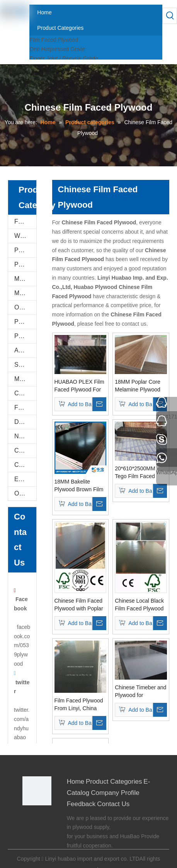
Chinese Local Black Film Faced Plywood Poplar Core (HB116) (140, 605)
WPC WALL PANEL (25, 236)
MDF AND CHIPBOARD (25, 293)
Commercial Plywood (25, 393)
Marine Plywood (25, 379)
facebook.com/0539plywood (22, 645)
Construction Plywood (25, 450)
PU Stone (25, 250)
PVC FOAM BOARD (25, 264)
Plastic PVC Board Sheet (25, 336)
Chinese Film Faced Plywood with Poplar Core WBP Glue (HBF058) (79, 605)
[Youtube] (40, 829)
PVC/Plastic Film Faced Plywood (25, 322)
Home (76, 782)
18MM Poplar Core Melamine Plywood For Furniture (138, 386)
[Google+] (40, 818)
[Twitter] (28, 829)
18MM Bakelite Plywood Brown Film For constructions (79, 486)
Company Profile (115, 793)
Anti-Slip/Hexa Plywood (25, 350)
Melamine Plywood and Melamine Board (25, 279)
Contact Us (113, 804)
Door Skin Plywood (25, 422)
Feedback (81, 804)
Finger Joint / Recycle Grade (64, 58)
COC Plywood (25, 465)
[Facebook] (28, 818)
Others (24, 493)
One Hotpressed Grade (57, 49)
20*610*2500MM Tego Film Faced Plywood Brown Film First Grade (139, 473)
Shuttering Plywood (25, 365)
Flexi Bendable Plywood (25, 408)
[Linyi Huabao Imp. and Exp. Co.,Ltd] (37, 791)
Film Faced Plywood (54, 40)
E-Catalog (25, 479)
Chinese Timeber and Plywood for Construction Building (140, 692)
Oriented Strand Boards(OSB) (25, 307)
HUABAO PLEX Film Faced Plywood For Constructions (79, 386)
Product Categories (114, 782)
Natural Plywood (25, 436)
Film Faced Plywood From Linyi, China (79, 704)
